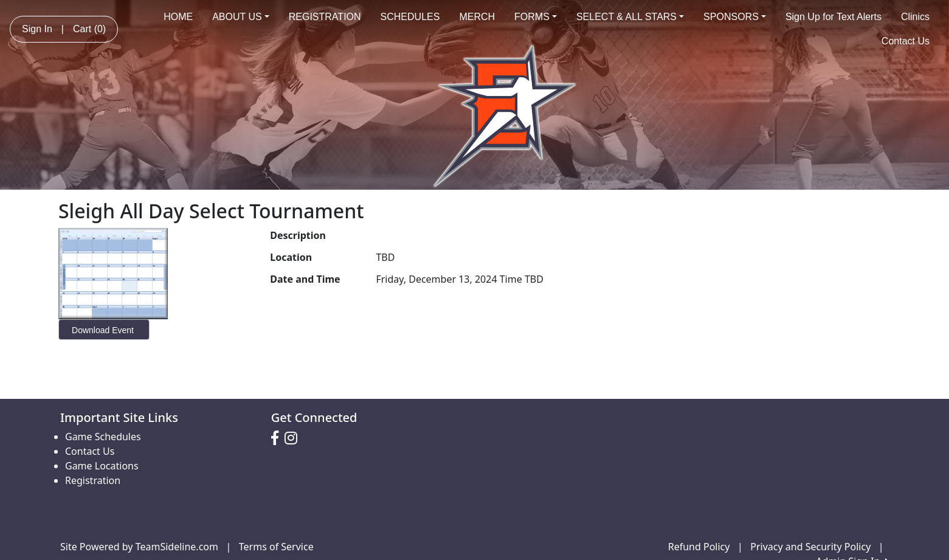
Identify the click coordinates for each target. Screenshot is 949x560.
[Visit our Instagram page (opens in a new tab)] (294, 438)
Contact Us (906, 41)
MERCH (477, 17)
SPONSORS (735, 17)
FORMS (536, 17)
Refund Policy (699, 547)
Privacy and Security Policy (810, 547)
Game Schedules (103, 437)
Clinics (915, 17)
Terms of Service (276, 547)
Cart (89, 29)
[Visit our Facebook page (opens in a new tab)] (278, 438)
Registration (93, 480)
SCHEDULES (410, 17)
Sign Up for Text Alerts (833, 17)
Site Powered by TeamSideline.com (139, 547)
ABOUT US (241, 17)
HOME (178, 17)
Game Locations (102, 466)
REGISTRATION (325, 17)
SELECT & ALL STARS (630, 17)
